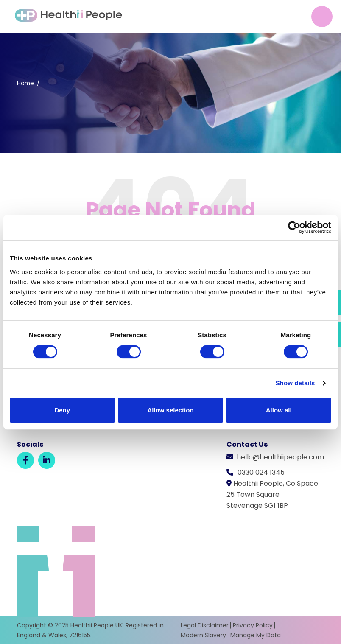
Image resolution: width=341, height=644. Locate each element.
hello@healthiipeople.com (280, 457)
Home (25, 83)
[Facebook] (25, 460)
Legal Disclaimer (205, 625)
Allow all (279, 410)
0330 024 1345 (261, 472)
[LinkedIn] (47, 460)
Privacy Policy (253, 625)
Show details (295, 383)
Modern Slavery (203, 635)
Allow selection (170, 410)
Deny (62, 410)
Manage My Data (256, 635)
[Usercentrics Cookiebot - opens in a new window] (294, 227)
